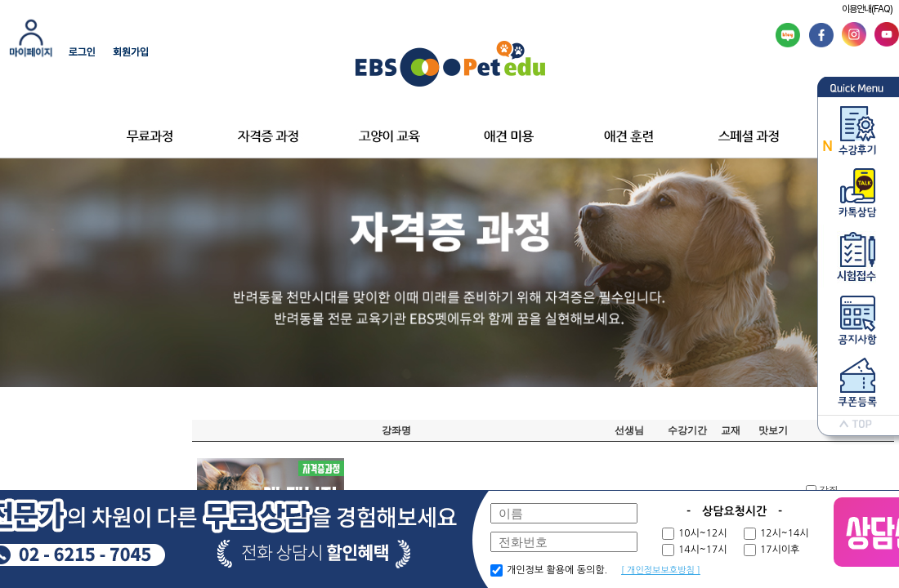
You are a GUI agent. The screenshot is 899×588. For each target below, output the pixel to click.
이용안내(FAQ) (867, 9)
